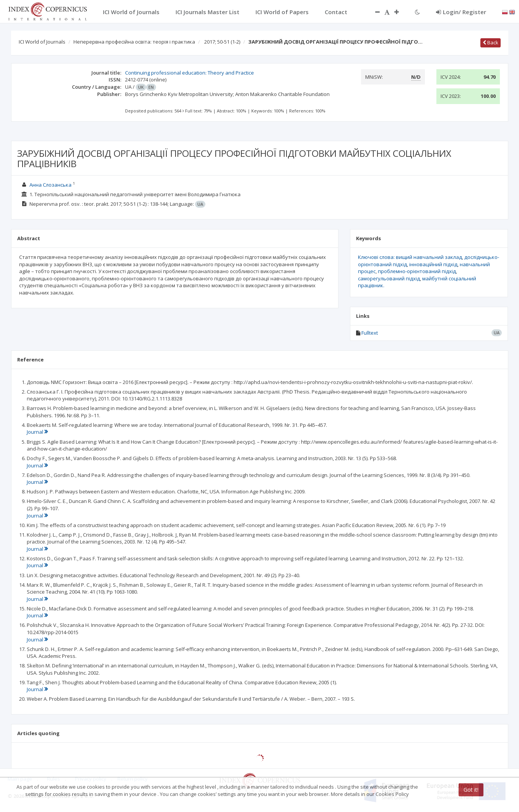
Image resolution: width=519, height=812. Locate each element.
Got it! (471, 790)
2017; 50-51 (222, 42)
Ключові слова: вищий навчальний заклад (410, 257)
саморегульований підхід (389, 278)
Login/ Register (461, 12)
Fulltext (370, 333)
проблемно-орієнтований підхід (417, 271)
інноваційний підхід (433, 264)
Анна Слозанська (50, 185)
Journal (37, 432)
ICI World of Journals (42, 42)
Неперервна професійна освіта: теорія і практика (134, 42)
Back (491, 42)
